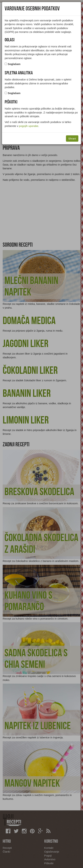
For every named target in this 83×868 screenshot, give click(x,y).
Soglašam (14, 64)
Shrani (72, 139)
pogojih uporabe (29, 126)
